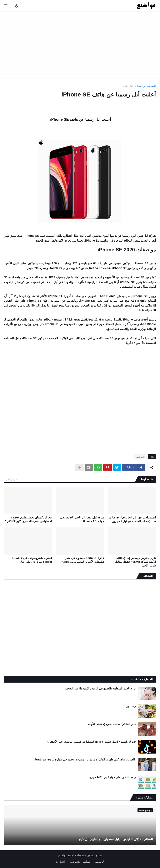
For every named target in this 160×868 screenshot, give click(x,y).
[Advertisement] (80, 45)
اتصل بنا (60, 862)
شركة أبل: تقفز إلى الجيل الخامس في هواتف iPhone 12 (82, 519)
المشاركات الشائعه (142, 679)
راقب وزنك (129, 706)
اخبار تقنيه (129, 86)
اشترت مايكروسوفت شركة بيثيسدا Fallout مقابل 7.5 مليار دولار (32, 560)
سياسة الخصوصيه (80, 862)
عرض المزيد (11, 479)
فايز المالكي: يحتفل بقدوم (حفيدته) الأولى (112, 724)
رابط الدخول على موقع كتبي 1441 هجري (112, 777)
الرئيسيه (100, 862)
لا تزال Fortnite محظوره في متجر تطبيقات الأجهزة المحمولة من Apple (83, 560)
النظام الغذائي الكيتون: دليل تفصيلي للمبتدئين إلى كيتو (116, 839)
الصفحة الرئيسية (146, 86)
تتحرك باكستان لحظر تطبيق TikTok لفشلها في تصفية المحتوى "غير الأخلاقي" (29, 519)
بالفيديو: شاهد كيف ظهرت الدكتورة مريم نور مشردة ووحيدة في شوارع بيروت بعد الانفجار (85, 760)
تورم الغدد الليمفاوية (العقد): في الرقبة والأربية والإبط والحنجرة (100, 689)
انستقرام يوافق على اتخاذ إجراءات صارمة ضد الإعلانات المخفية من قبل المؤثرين (132, 519)
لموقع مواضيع (66, 855)
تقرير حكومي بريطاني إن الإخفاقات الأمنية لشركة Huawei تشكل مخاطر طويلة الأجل (135, 562)
